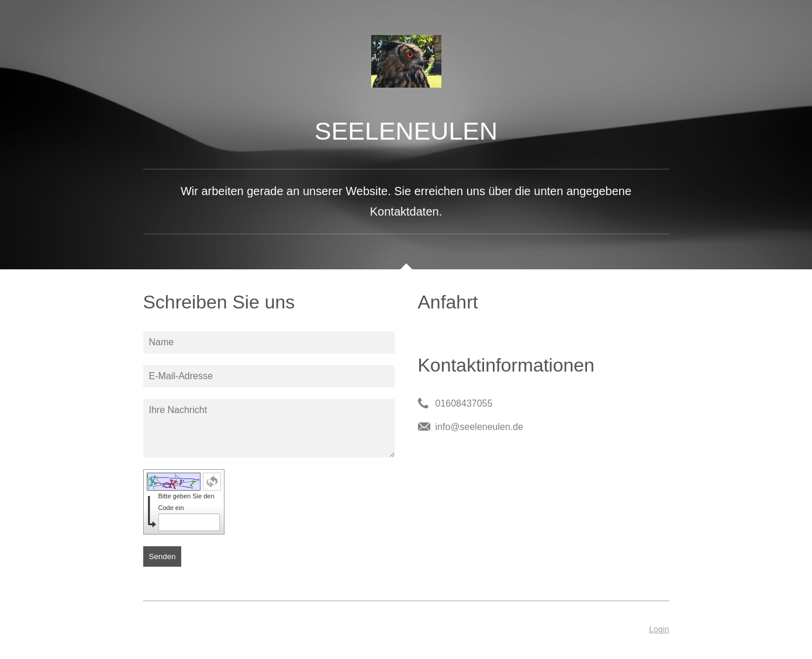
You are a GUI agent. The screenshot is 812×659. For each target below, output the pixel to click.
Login (659, 629)
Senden (163, 556)
